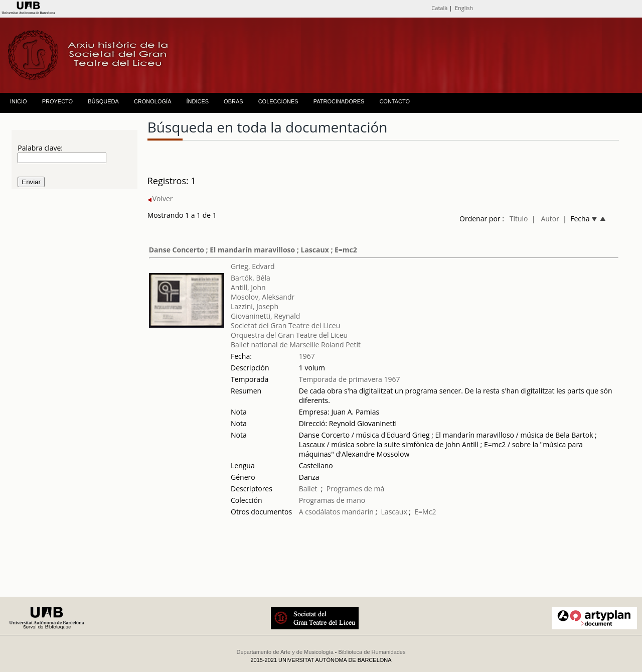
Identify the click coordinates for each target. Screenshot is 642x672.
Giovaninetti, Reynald (265, 316)
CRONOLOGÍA (153, 101)
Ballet (308, 489)
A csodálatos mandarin (336, 512)
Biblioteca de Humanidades (372, 652)
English (464, 8)
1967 (307, 356)
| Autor (545, 219)
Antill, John (248, 287)
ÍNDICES (197, 101)
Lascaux (394, 512)
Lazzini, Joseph (255, 306)
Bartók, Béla (251, 278)
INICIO (19, 101)
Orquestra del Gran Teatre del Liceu (289, 335)
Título (519, 219)
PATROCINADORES (339, 101)
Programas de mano (332, 500)
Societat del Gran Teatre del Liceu (285, 325)
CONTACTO (394, 101)
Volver (160, 198)
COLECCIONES (278, 101)
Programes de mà (356, 489)
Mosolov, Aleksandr (263, 297)
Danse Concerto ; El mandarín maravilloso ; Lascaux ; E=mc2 (253, 250)
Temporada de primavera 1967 (350, 379)
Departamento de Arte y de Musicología (285, 652)
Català (439, 8)
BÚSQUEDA (103, 101)
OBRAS (233, 101)
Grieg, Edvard (253, 266)
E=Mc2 (425, 512)
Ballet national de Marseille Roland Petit (296, 345)
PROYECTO (58, 101)
